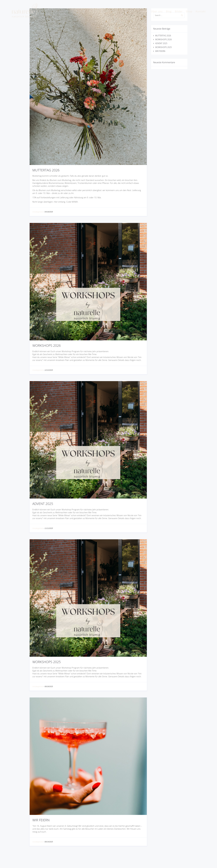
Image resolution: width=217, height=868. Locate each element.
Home (144, 11)
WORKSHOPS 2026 (47, 345)
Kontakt (201, 11)
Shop (189, 11)
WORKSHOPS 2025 (47, 662)
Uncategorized (38, 212)
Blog (169, 11)
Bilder (179, 11)
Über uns (157, 11)
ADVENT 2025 (43, 504)
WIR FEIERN (41, 820)
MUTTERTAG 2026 (46, 170)
